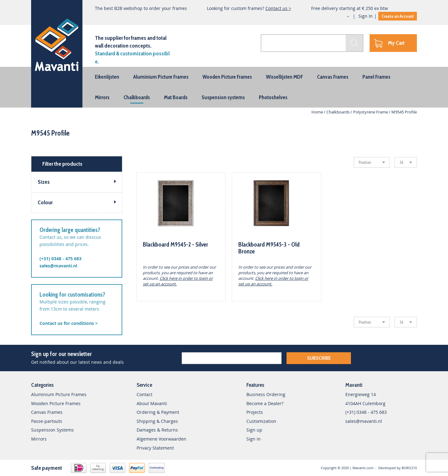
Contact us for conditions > (69, 323)
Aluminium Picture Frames (59, 394)
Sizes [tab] (44, 182)
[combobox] (312, 43)
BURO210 (409, 468)
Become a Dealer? (265, 403)
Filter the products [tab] (62, 164)
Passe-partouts (47, 421)
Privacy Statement (155, 448)
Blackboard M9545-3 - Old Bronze (269, 248)
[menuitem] (107, 77)
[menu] (224, 87)
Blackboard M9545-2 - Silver (175, 245)
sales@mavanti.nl (58, 266)
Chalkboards (338, 112)
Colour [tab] (45, 202)
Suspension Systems (52, 430)
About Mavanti (152, 403)
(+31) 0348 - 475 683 (61, 259)
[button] (343, 16)
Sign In (366, 16)
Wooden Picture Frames (56, 403)
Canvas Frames (47, 412)
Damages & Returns (157, 430)
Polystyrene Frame (371, 112)
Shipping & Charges (157, 421)
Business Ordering (266, 394)
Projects (255, 412)
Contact (145, 394)
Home (318, 112)
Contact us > (278, 8)
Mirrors (39, 439)
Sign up (254, 430)
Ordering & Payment (158, 412)
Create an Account (398, 16)
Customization (261, 421)
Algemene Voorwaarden (161, 439)
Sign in (254, 439)
